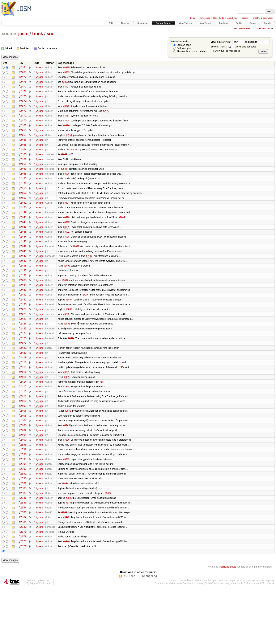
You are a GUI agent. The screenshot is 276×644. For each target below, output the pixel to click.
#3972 (106, 116)
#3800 (66, 484)
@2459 (23, 181)
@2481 (23, 68)
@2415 (23, 414)
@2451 (23, 219)
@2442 (23, 268)
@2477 (23, 89)
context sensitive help (87, 533)
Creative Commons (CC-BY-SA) (199, 640)
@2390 (23, 527)
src (50, 34)
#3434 (66, 219)
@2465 (23, 154)
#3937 (66, 73)
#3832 (69, 338)
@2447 (23, 241)
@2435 (23, 306)
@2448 (23, 235)
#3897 (66, 241)
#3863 (68, 452)
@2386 (23, 549)
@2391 (23, 522)
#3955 (72, 160)
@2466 (23, 149)
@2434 (23, 311)
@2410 (23, 441)
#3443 (66, 571)
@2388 (23, 538)
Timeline (125, 23)
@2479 (23, 78)
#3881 (64, 181)
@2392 (23, 517)
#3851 (66, 409)
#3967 (66, 68)
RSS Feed (129, 633)
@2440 (23, 279)
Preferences (204, 18)
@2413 (23, 425)
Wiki (111, 23)
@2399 (23, 490)
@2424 (23, 365)
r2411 (103, 419)
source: (10, 34)
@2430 (23, 333)
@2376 (23, 603)
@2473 (23, 111)
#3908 (66, 257)
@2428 (23, 344)
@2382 (23, 571)
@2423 (23, 371)
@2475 (23, 100)
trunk (38, 34)
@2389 (23, 533)
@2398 (23, 495)
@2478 (23, 84)
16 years (38, 68)
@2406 (23, 452)
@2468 (23, 138)
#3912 (122, 235)
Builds (239, 23)
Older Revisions (263, 29)
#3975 (66, 127)
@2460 (23, 176)
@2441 (23, 273)
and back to (257, 42)
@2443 (23, 262)
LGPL (263, 640)
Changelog (143, 23)
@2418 (23, 398)
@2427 (23, 349)
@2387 (23, 544)
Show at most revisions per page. (234, 47)
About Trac (232, 18)
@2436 (23, 300)
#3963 (66, 122)
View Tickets (185, 23)
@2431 (23, 327)
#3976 (66, 133)
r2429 (85, 322)
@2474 (23, 106)
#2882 (108, 544)
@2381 (23, 576)
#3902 (66, 252)
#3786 (69, 555)
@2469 (23, 133)
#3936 (66, 187)
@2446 (23, 246)
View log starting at (228, 42)
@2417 (23, 403)
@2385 (23, 554)
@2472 (23, 116)
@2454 (23, 208)
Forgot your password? (262, 18)
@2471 (23, 122)
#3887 (65, 84)
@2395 (23, 506)
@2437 (23, 295)
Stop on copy (182, 45)
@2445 (23, 252)
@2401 (23, 479)
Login (193, 18)
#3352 (66, 235)
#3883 (67, 354)
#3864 (66, 425)
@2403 (23, 468)
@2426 (23, 354)
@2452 (23, 214)
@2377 (23, 598)
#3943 (66, 111)
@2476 (23, 95)
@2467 (23, 143)
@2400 (23, 484)
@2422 (23, 376)
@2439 (23, 284)
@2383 (23, 565)
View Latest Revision (242, 29)
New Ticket (205, 23)
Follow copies (183, 48)
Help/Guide (219, 18)
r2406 (122, 403)
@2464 (23, 160)
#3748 (64, 565)
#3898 (67, 289)
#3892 (65, 306)
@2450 (23, 224)
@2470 (23, 127)
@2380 (23, 582)
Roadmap (223, 23)
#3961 (69, 143)
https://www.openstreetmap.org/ (257, 638)
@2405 (23, 457)
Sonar (253, 23)
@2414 (23, 419)
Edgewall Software (40, 640)
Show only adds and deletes (190, 51)
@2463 (23, 165)
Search (267, 23)
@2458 (23, 187)
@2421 (23, 381)
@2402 (23, 473)
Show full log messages (225, 51)
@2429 (23, 338)
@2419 (23, 392)
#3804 (69, 327)
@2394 (23, 511)
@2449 (23, 230)
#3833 (69, 549)
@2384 (23, 560)
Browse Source (164, 23)
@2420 (23, 387)
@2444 (23, 257)
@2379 (23, 587)
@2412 (23, 430)
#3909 (76, 268)
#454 (66, 468)
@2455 (23, 203)
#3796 (71, 371)
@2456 (23, 198)
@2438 (23, 289)
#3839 (66, 246)
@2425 (23, 360)
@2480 (23, 73)
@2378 (23, 592)
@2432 (23, 322)
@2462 (23, 171)
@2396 (23, 501)
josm (23, 34)
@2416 (23, 408)
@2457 (23, 192)
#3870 (67, 414)
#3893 (66, 344)
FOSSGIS (196, 638)
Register (244, 18)
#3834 (65, 533)
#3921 (66, 89)
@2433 (23, 317)
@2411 (23, 436)
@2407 (23, 446)
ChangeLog (150, 633)
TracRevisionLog (228, 624)
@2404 (23, 463)
